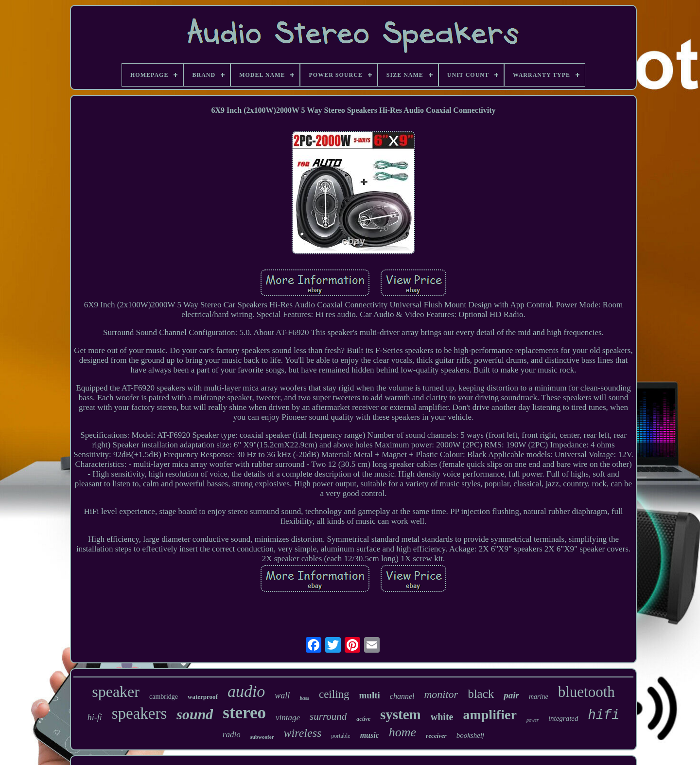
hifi (604, 715)
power (533, 720)
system (401, 714)
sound (195, 714)
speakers (140, 713)
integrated (563, 718)
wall (282, 695)
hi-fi (95, 717)
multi (370, 695)
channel (402, 696)
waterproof (203, 697)
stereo (244, 713)
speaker (116, 692)
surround (328, 716)
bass (304, 698)
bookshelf (471, 735)
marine (539, 697)
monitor (441, 694)
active (363, 719)
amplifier (490, 715)
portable (341, 736)
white (442, 717)
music (370, 735)
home (402, 732)
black (481, 694)
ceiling (334, 694)
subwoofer (262, 737)
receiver (436, 736)
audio (246, 691)
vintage (288, 718)
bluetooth (586, 692)
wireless (303, 733)
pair (511, 695)
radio (232, 735)
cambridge (164, 697)
